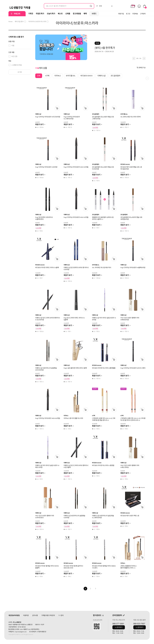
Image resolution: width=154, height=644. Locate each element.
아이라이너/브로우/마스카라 (37, 22)
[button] (134, 58)
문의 (61, 615)
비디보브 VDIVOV (125, 164)
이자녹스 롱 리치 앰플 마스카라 (73, 418)
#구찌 (94, 416)
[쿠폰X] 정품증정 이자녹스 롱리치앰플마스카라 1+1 (129, 567)
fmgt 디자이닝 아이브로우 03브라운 (46, 167)
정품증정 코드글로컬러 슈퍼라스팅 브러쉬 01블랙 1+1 (103, 218)
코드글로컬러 (96, 114)
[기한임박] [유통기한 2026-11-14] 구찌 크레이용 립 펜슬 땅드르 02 (104, 419)
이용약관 (26, 615)
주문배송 (135, 14)
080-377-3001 (118, 624)
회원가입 (121, 14)
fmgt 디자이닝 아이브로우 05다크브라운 (48, 117)
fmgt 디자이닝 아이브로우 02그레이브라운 (72, 118)
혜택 (85, 14)
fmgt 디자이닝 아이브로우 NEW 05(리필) (76, 167)
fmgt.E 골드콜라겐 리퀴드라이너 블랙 (75, 368)
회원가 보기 (39, 124)
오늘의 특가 (51, 14)
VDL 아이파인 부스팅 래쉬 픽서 (102, 267)
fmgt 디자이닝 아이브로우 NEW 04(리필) (48, 418)
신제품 (68, 14)
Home (10, 22)
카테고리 (17, 14)
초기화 (20, 72)
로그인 (128, 14)
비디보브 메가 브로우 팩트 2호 (130, 516)
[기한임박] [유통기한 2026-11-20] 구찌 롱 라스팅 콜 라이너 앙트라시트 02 (133, 419)
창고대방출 (77, 14)
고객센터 (143, 14)
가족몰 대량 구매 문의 (48, 615)
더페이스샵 (38, 114)
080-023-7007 (139, 624)
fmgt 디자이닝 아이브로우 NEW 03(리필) (76, 217)
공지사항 (35, 615)
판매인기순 (142, 68)
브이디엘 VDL (124, 114)
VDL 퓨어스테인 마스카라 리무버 (131, 117)
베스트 (60, 14)
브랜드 (94, 14)
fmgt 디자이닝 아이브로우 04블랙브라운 (133, 267)
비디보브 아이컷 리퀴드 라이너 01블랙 (47, 267)
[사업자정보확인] (35, 629)
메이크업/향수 (19, 22)
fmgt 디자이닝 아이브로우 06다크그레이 (133, 368)
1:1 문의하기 (119, 627)
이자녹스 (66, 416)
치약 (99, 6)
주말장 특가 (40, 14)
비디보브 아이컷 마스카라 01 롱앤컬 (103, 465)
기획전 (31, 14)
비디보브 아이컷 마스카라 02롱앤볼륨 (104, 368)
